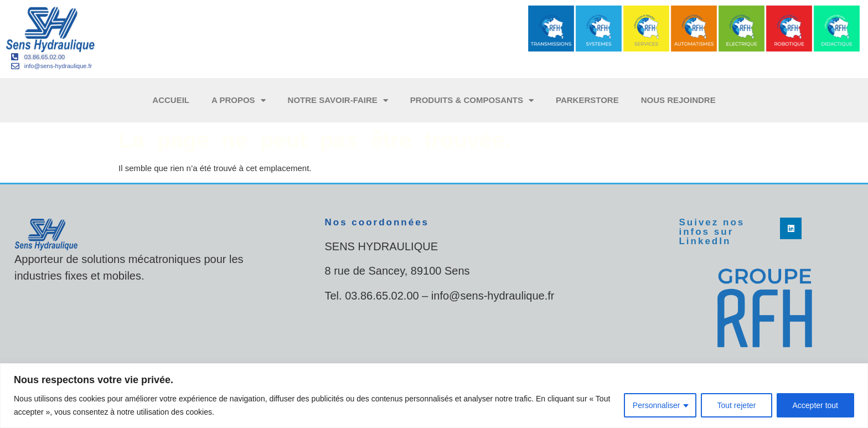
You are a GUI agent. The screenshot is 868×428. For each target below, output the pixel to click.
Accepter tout (816, 405)
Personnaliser (657, 405)
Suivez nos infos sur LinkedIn (712, 232)
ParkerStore (587, 100)
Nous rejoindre (678, 100)
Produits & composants (472, 100)
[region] (434, 396)
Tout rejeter (736, 405)
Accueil (171, 100)
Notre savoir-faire (338, 100)
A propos (239, 100)
